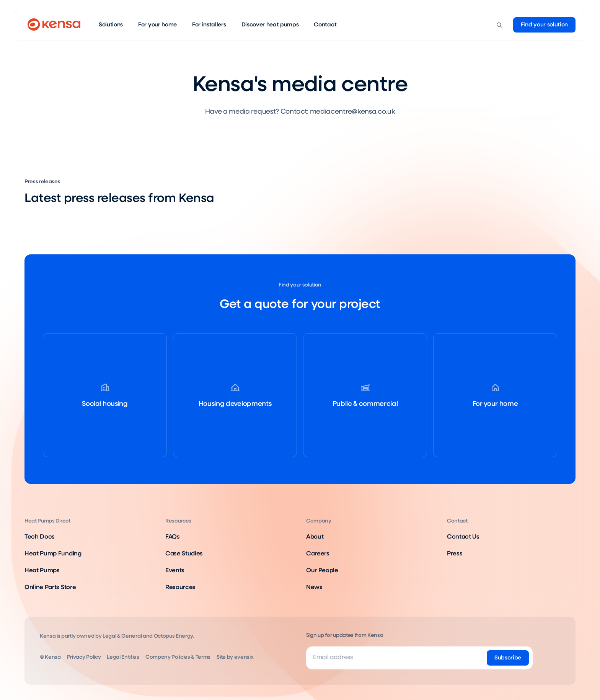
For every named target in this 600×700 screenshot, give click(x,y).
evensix (244, 657)
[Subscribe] (508, 658)
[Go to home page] (54, 25)
